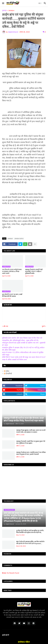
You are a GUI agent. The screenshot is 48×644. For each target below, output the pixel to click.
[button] (3, 3)
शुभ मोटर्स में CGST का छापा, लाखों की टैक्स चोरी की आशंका (12, 295)
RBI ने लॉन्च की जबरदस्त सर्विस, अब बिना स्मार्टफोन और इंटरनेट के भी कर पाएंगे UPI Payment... (30, 542)
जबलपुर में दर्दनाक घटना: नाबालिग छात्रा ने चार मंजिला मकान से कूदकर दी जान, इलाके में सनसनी (31, 453)
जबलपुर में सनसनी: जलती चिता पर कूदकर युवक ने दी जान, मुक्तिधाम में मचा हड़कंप (31, 442)
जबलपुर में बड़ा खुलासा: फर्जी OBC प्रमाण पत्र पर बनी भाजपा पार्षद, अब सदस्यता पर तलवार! (31, 431)
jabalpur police (19, 238)
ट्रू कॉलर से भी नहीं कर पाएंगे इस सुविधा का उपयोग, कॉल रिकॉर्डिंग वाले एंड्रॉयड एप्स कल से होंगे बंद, (30, 531)
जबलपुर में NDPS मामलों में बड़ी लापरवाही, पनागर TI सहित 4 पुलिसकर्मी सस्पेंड (34, 271)
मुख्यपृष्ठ (4, 10)
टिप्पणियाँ (8, 374)
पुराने (43, 326)
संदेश (7, 371)
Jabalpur (11, 10)
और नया (6, 326)
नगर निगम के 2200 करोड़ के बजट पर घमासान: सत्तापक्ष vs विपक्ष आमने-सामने (12, 271)
